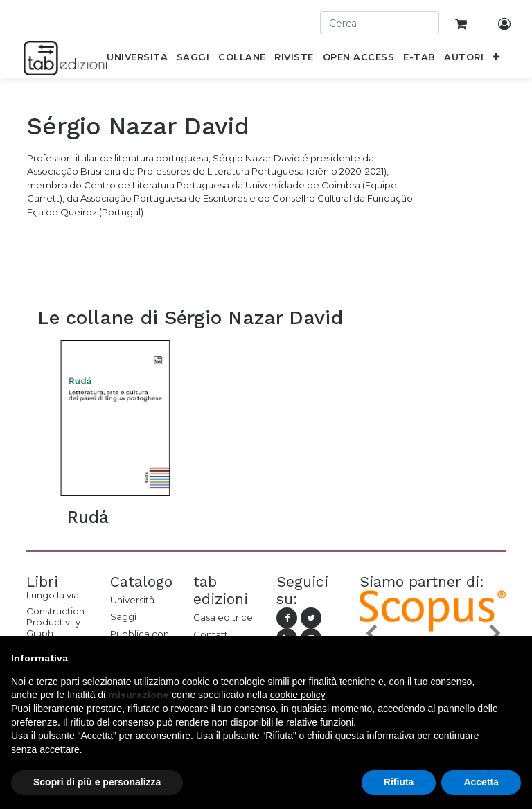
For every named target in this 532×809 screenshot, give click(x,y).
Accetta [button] (481, 782)
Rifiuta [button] (399, 782)
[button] (496, 60)
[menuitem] (138, 60)
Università (132, 600)
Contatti (212, 634)
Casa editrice (223, 617)
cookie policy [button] (298, 695)
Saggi (123, 616)
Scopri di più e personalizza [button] (97, 782)
